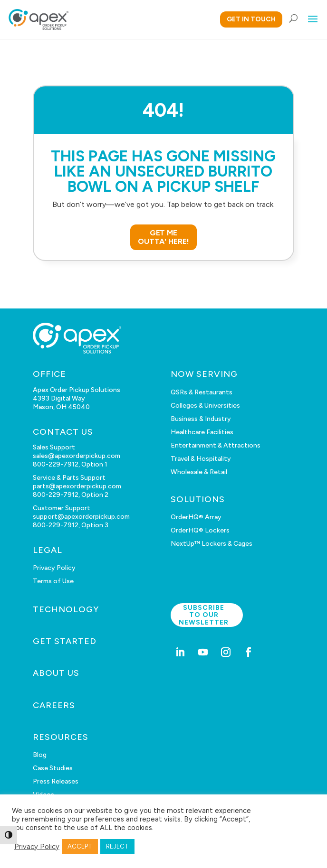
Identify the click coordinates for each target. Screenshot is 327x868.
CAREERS (54, 705)
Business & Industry (201, 419)
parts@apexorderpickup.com (77, 486)
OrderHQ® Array (196, 517)
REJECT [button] (117, 846)
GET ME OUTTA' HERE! (163, 237)
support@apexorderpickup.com (81, 517)
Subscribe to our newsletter (204, 615)
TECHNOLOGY (66, 609)
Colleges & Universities (205, 406)
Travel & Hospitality (201, 459)
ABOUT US (56, 673)
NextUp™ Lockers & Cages (212, 544)
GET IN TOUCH (251, 19)
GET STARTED (65, 641)
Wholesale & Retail (199, 472)
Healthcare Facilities (202, 432)
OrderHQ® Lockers (200, 530)
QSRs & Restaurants (202, 392)
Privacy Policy (54, 568)
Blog (40, 755)
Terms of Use (53, 581)
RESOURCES (61, 737)
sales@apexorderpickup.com (77, 456)
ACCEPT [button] (80, 846)
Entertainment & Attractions (216, 445)
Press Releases (56, 781)
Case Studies (53, 768)
